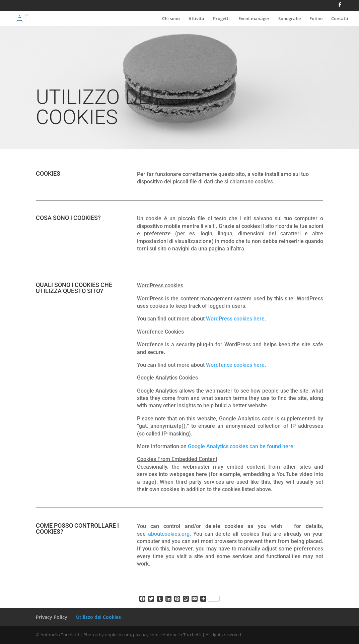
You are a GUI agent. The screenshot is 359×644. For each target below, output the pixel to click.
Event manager (254, 19)
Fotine (316, 19)
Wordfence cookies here (235, 365)
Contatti (340, 19)
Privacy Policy (52, 617)
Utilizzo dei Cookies (98, 617)
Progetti (221, 19)
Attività (196, 19)
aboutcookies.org (169, 534)
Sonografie (290, 19)
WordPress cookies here (235, 319)
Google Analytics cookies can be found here (241, 446)
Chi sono (171, 19)
